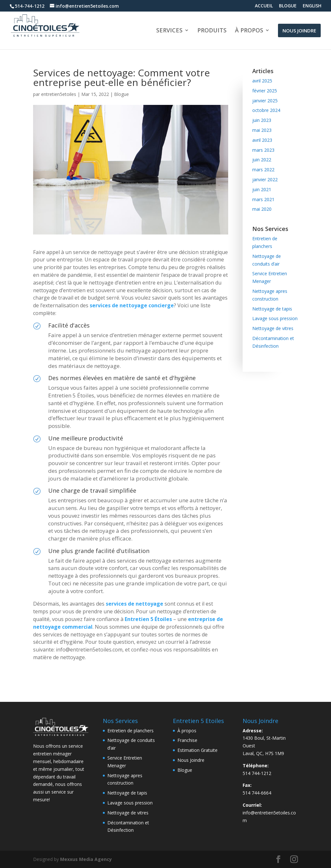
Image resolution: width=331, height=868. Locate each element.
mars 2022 (263, 170)
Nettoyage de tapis (272, 309)
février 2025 (265, 91)
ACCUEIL (264, 6)
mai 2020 (262, 209)
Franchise (187, 740)
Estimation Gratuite (197, 750)
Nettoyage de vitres (273, 328)
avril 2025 (262, 81)
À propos (187, 731)
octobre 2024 (266, 110)
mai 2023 (262, 130)
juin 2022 (262, 160)
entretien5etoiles (59, 94)
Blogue (121, 94)
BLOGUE (288, 6)
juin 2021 (262, 189)
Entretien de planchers (130, 731)
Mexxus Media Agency (86, 859)
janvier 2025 (265, 101)
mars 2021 (263, 199)
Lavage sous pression (275, 318)
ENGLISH (312, 6)
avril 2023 (262, 140)
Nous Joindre (191, 760)
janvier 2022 (265, 179)
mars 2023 (263, 150)
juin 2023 (262, 120)
